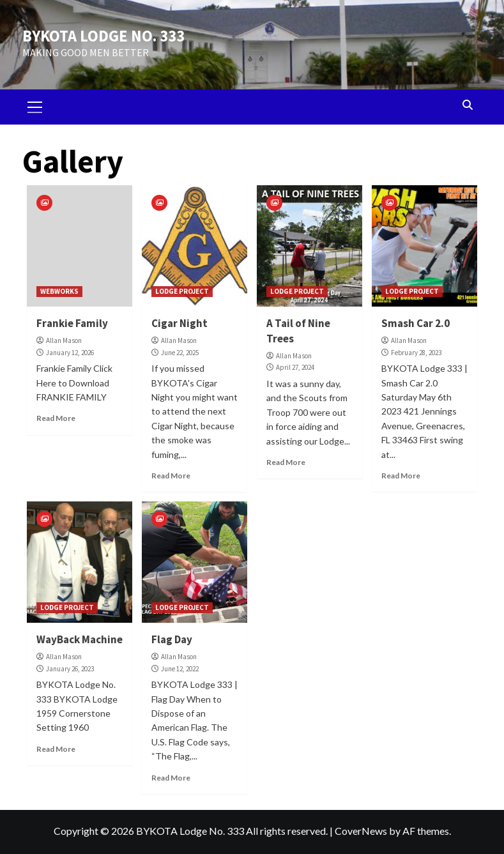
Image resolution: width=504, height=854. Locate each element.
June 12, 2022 (180, 668)
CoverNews (361, 830)
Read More (56, 418)
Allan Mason (64, 340)
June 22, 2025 (180, 352)
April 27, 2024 (295, 367)
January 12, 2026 (70, 352)
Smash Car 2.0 (416, 323)
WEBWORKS (59, 291)
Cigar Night (179, 323)
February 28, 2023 (416, 352)
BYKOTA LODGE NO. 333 (101, 36)
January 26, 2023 (70, 668)
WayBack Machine (80, 639)
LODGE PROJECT (182, 291)
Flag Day (172, 639)
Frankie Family (72, 323)
